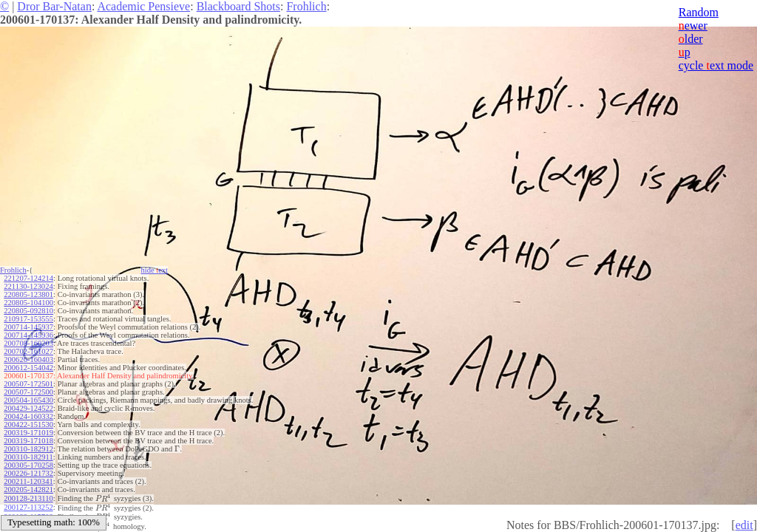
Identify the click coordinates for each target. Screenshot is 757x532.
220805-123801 (28, 294)
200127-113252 (28, 507)
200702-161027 (28, 351)
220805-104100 (28, 303)
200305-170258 (28, 465)
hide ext (154, 270)
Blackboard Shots (238, 6)
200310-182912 (28, 449)
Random (699, 12)
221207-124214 (28, 278)
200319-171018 (28, 441)
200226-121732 (28, 473)
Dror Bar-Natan (54, 6)
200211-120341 (28, 481)
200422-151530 (28, 424)
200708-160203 (28, 343)
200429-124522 (28, 408)
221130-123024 (28, 286)
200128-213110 (28, 498)
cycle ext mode (716, 65)
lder (691, 39)
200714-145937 (28, 327)
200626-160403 (28, 359)
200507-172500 (28, 392)
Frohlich (306, 6)
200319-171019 (28, 433)
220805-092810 (28, 311)
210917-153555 (28, 319)
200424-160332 (28, 416)
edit (744, 525)
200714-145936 (28, 335)
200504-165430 (28, 400)
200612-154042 (28, 368)
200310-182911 (28, 457)
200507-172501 (28, 384)
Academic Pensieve (143, 6)
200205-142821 (28, 490)
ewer (693, 25)
